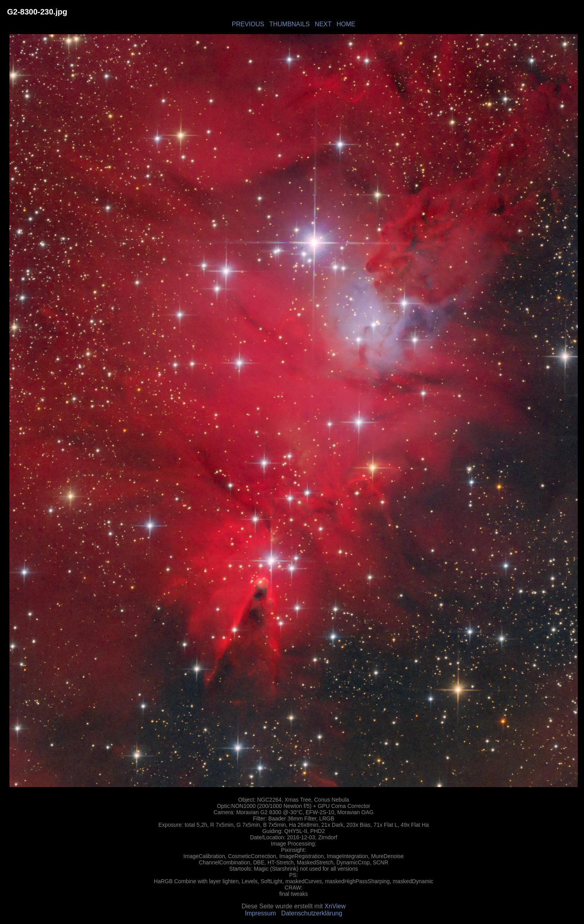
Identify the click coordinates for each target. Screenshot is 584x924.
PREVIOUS (248, 24)
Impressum (260, 913)
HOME (346, 24)
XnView (335, 906)
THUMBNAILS (289, 24)
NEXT (323, 24)
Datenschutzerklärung (312, 913)
